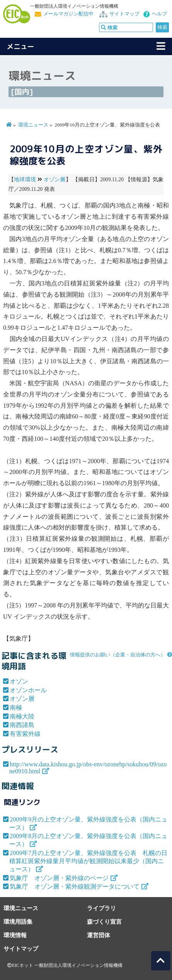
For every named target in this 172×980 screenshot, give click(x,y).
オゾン (19, 681)
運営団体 (99, 935)
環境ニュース (33, 125)
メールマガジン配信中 (68, 14)
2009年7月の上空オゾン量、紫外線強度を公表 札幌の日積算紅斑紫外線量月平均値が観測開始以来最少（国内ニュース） (88, 861)
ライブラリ (101, 908)
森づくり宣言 (104, 922)
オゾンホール (28, 690)
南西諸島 (22, 725)
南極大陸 (22, 716)
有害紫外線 (25, 734)
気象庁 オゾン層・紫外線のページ (59, 878)
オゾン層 (55, 180)
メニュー (20, 46)
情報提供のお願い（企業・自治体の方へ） (118, 655)
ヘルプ (159, 14)
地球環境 (25, 180)
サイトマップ (124, 14)
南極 (16, 708)
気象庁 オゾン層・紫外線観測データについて (75, 886)
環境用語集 (18, 922)
